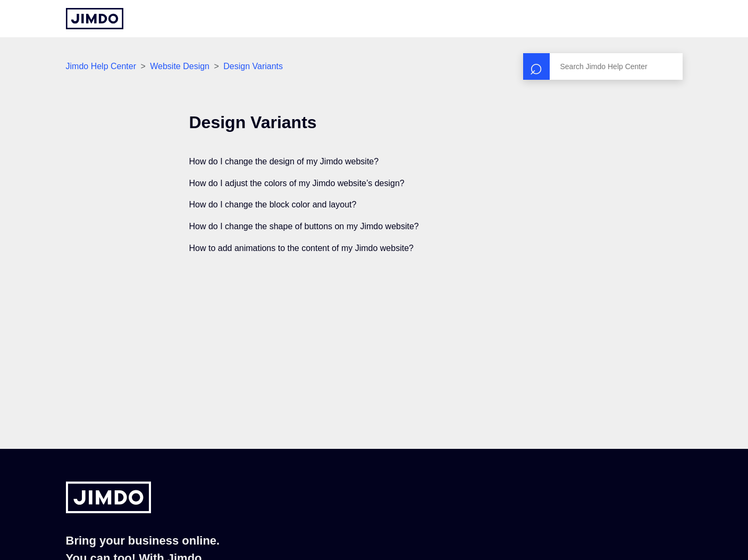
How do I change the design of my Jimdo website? (284, 161)
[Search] (603, 66)
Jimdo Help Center (101, 66)
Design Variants (253, 66)
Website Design (180, 66)
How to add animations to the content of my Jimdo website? (301, 248)
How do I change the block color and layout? (273, 204)
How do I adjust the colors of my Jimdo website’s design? (297, 183)
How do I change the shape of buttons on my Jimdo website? (304, 226)
